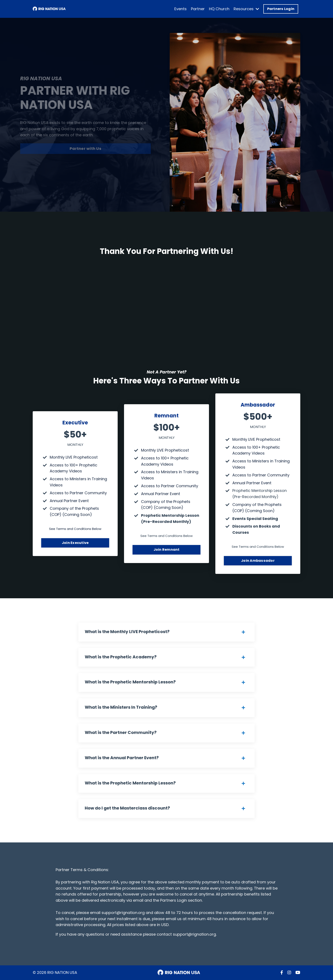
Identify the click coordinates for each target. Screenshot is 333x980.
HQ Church (219, 9)
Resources (246, 9)
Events (181, 9)
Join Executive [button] (75, 543)
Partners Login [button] (281, 9)
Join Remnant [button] (167, 550)
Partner (198, 9)
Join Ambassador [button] (258, 561)
